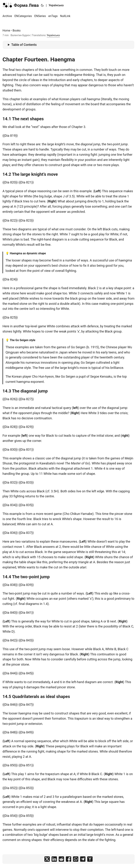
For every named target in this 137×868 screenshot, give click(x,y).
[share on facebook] (68, 859)
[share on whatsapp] (76, 859)
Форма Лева (21, 5)
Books (17, 31)
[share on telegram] (83, 859)
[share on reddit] (61, 859)
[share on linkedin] (54, 859)
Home (6, 31)
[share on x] (47, 859)
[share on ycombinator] (90, 859)
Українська (56, 5)
